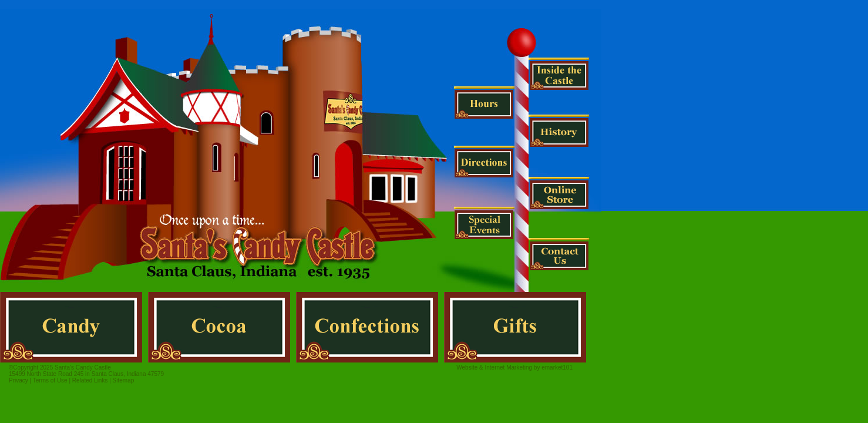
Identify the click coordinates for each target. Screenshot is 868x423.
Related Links (90, 380)
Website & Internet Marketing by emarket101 (514, 367)
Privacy (18, 380)
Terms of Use (50, 380)
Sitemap (124, 380)
